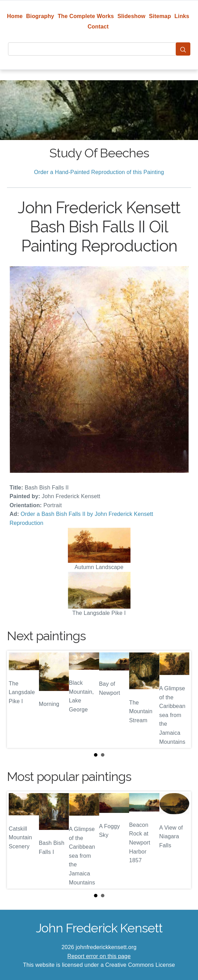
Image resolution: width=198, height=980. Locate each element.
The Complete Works (86, 16)
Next (180, 699)
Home (15, 16)
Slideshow (131, 16)
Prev (18, 699)
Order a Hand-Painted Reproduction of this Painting (99, 172)
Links (182, 16)
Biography (40, 16)
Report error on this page (99, 956)
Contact (98, 27)
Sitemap (160, 16)
